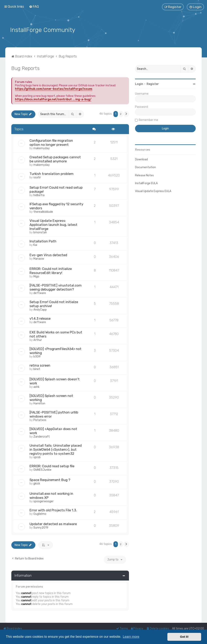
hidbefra (39, 195)
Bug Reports (25, 68)
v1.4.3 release (40, 318)
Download (141, 159)
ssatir (37, 177)
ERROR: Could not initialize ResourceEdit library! (51, 270)
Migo (36, 276)
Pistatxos (40, 419)
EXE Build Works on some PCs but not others (56, 334)
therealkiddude (43, 211)
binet (37, 369)
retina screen (40, 365)
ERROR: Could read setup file (52, 465)
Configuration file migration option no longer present (51, 142)
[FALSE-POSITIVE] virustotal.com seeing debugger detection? (56, 287)
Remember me (148, 120)
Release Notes (144, 175)
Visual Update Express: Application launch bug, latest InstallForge (53, 224)
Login (139, 84)
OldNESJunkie (42, 469)
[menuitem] (34, 6)
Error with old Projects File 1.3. (53, 510)
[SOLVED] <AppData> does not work (53, 430)
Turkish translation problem (52, 173)
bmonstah (40, 232)
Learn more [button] (131, 637)
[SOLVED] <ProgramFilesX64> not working (55, 350)
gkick (37, 483)
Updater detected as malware (53, 523)
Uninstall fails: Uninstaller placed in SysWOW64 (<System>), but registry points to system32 (56, 449)
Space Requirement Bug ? (50, 479)
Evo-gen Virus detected (48, 254)
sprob (37, 457)
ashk (36, 386)
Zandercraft (42, 436)
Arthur (38, 339)
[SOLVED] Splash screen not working (51, 397)
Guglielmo (40, 513)
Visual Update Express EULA (153, 191)
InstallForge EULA (146, 183)
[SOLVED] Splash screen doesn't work (55, 381)
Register (153, 84)
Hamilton (39, 403)
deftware (40, 292)
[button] (126, 114)
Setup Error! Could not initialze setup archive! (54, 303)
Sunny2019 (41, 527)
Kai (35, 244)
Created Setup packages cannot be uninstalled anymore (55, 159)
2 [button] (121, 114)
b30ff (37, 356)
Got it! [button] (184, 637)
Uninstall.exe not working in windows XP (51, 495)
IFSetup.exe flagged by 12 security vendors (56, 205)
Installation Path (43, 241)
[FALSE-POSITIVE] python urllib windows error (54, 414)
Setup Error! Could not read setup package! (56, 189)
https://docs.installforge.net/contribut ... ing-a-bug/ (53, 99)
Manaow (39, 258)
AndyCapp (40, 309)
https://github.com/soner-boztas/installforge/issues (54, 88)
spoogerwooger (43, 501)
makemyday (42, 148)
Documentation (145, 167)
